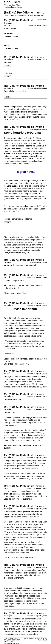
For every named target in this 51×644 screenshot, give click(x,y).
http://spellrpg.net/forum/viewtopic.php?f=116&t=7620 (24, 15)
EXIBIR (15, 37)
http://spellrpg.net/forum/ (13, 7)
